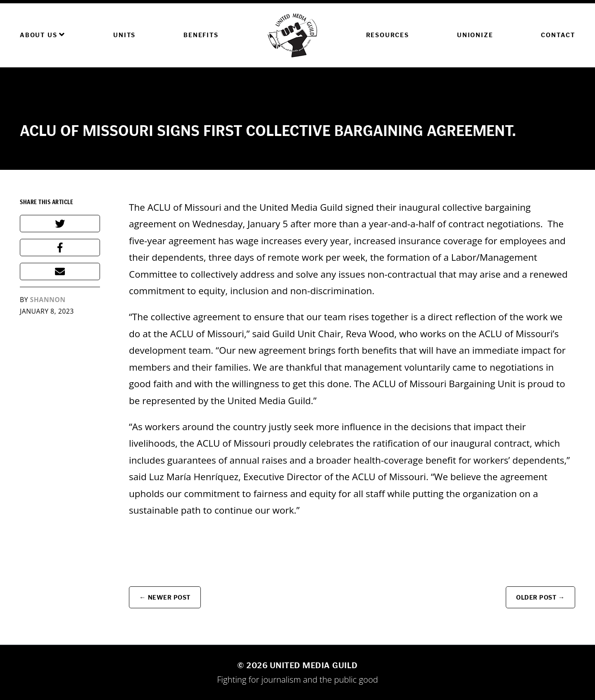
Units (124, 35)
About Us (43, 35)
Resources (388, 35)
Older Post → (540, 597)
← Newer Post (165, 597)
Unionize (475, 35)
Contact (558, 35)
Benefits (201, 35)
